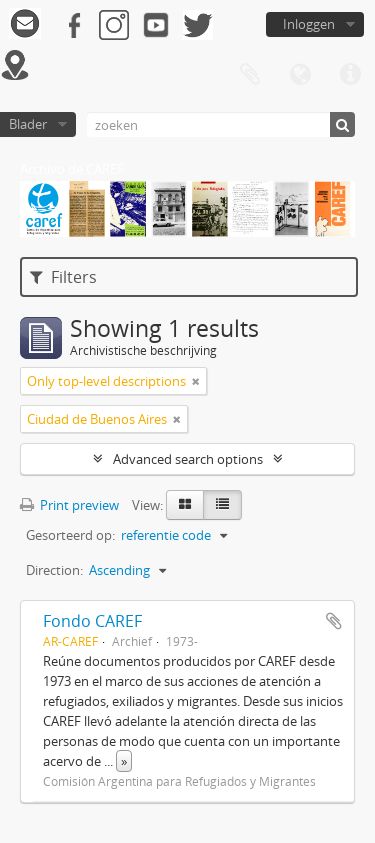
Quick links (350, 75)
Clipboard (250, 75)
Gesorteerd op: (70, 535)
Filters (63, 277)
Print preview (69, 505)
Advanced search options (188, 459)
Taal (300, 75)
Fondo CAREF (92, 621)
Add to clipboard (334, 621)
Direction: (54, 570)
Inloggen (309, 24)
